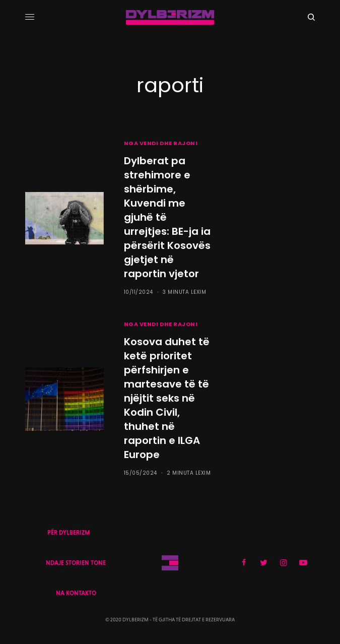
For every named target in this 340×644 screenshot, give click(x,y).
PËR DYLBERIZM (69, 533)
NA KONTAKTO (76, 593)
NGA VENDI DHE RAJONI (161, 143)
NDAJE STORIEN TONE (76, 563)
